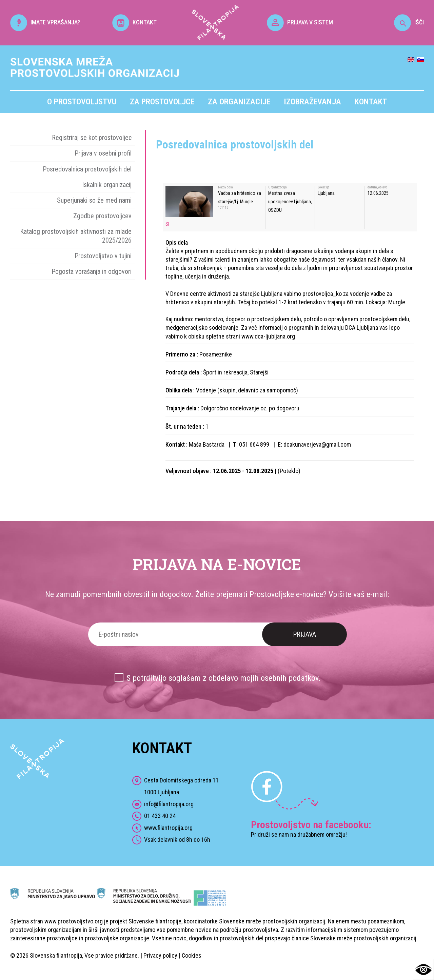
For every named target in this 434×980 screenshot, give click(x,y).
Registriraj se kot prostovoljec (92, 138)
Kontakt (371, 102)
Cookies (192, 955)
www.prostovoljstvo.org (74, 921)
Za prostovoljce (162, 102)
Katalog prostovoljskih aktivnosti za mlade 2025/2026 (76, 236)
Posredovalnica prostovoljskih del (87, 169)
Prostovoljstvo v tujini (103, 256)
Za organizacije (239, 102)
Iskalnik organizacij (107, 185)
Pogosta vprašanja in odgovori (92, 271)
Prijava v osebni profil (103, 153)
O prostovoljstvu (82, 102)
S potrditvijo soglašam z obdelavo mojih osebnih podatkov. (224, 678)
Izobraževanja (312, 102)
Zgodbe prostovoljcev (102, 216)
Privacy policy (160, 955)
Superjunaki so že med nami (94, 200)
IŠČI (409, 22)
